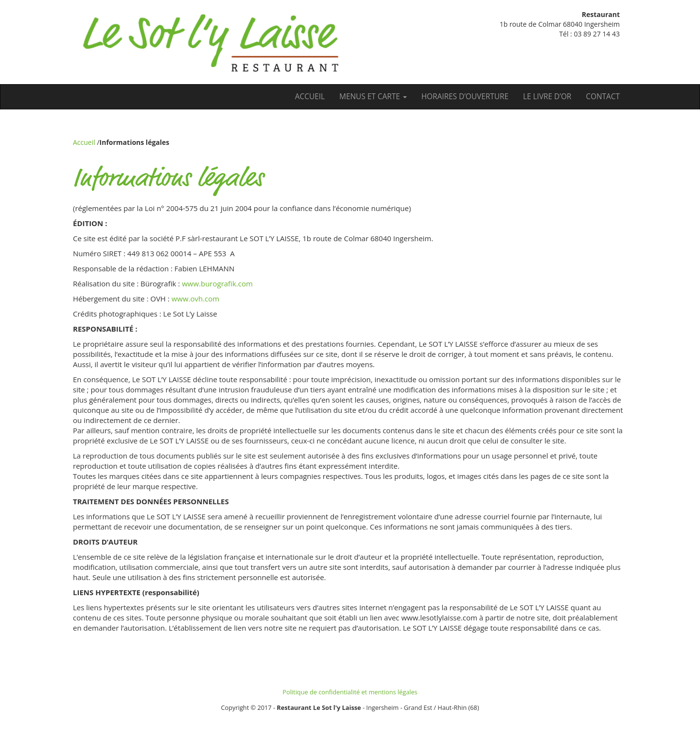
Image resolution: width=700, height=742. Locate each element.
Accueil (310, 97)
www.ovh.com (196, 299)
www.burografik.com (217, 283)
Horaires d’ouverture (465, 97)
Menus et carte (373, 97)
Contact (603, 97)
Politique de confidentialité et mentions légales (350, 692)
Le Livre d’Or (547, 97)
